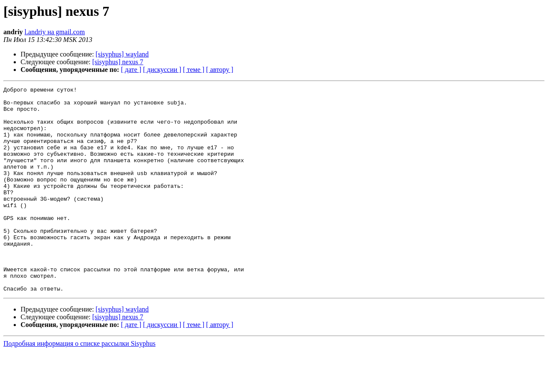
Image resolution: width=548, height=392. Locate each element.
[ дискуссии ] (162, 70)
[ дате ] (131, 70)
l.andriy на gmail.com (55, 32)
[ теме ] (194, 70)
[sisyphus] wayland (122, 54)
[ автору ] (219, 70)
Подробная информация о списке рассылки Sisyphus (79, 385)
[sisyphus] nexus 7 (118, 62)
